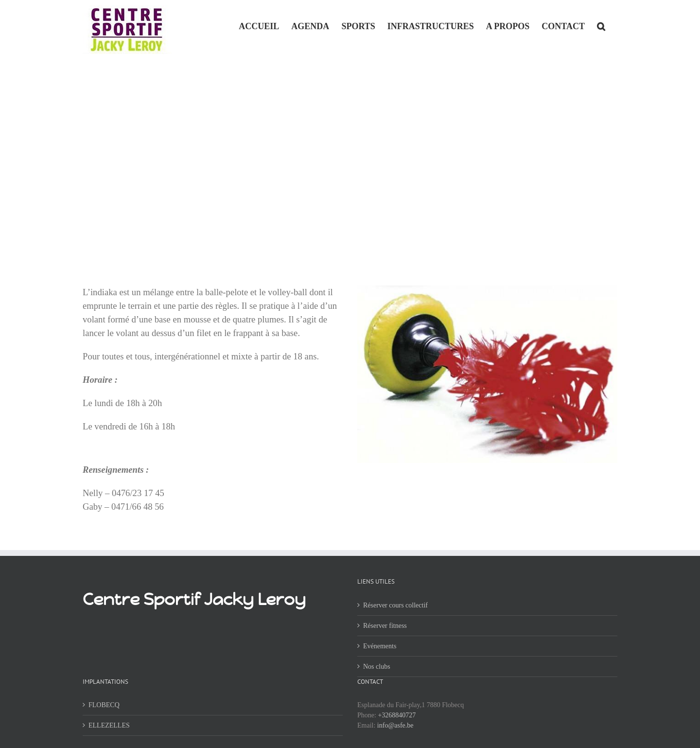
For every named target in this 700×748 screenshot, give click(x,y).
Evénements (380, 646)
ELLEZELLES (109, 725)
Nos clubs (377, 667)
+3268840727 (397, 715)
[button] (601, 25)
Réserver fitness (385, 626)
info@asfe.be (395, 725)
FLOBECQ (104, 705)
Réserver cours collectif (395, 605)
